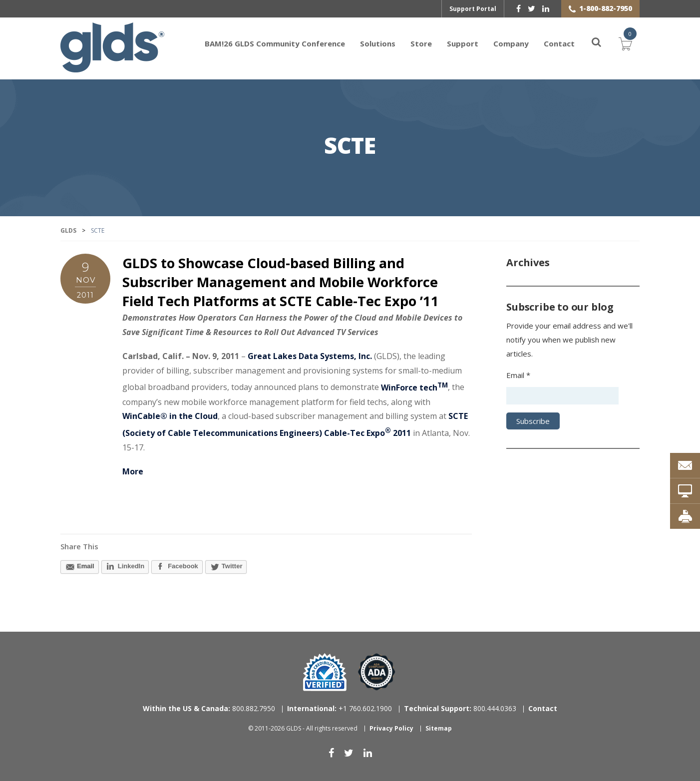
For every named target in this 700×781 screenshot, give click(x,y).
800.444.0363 (460, 708)
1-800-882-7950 (606, 8)
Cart (626, 42)
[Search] (591, 43)
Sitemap (439, 728)
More (133, 471)
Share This (79, 546)
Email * (518, 375)
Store (421, 43)
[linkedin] (546, 8)
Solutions (378, 43)
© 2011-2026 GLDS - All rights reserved (303, 728)
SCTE (350, 147)
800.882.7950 (209, 708)
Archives (528, 262)
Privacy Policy (391, 728)
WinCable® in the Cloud (170, 416)
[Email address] (562, 396)
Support (463, 43)
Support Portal (473, 9)
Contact (559, 43)
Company (511, 43)
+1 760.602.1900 (340, 708)
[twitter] (531, 8)
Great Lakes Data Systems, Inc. (310, 356)
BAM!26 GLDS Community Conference (275, 43)
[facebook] (519, 8)
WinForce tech (414, 388)
